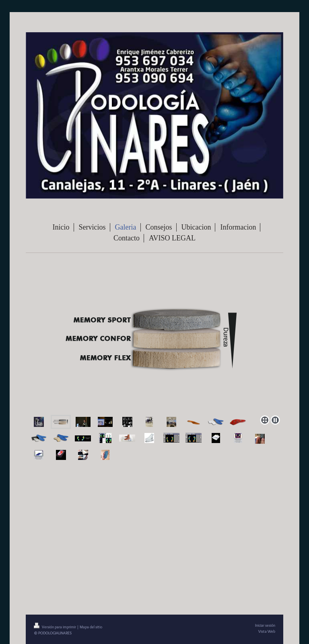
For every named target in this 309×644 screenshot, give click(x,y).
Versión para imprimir (55, 627)
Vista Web (267, 631)
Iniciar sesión (265, 625)
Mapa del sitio (91, 627)
